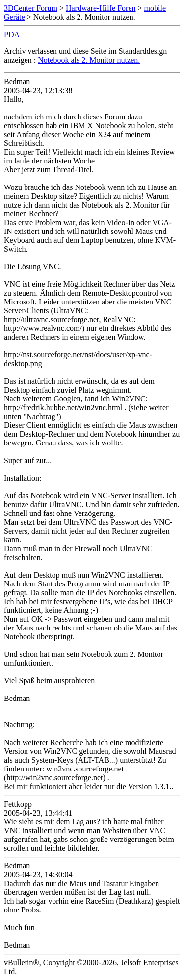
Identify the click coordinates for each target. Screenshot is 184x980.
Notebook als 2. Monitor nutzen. (89, 60)
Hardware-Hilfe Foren (101, 8)
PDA (12, 35)
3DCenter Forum (31, 8)
